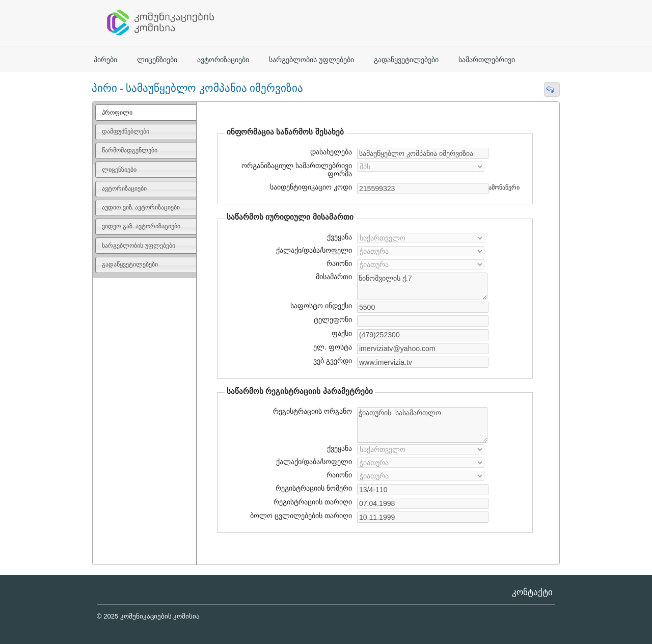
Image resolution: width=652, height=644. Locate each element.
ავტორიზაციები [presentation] (124, 189)
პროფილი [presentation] (117, 113)
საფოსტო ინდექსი (321, 306)
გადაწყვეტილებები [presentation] (130, 264)
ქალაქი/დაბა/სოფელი (314, 250)
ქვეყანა (339, 237)
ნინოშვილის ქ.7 (422, 286)
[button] (552, 89)
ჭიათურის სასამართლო (422, 425)
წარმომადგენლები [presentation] (130, 150)
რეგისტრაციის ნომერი (314, 488)
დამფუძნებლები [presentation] (126, 131)
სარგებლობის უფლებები (311, 60)
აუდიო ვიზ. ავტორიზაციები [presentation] (141, 207)
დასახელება (329, 152)
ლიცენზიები (157, 60)
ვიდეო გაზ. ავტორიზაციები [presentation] (141, 226)
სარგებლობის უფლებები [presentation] (138, 246)
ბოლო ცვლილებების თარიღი (300, 516)
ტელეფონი (333, 319)
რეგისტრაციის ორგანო (313, 411)
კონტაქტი (532, 592)
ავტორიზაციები (223, 60)
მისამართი (334, 277)
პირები (105, 60)
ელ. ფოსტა (331, 347)
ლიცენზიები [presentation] (119, 170)
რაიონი (339, 263)
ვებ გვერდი (331, 361)
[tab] (146, 113)
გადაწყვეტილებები (406, 60)
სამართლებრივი (487, 60)
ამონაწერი (504, 187)
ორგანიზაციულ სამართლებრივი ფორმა (297, 170)
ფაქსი (342, 333)
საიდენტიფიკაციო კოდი (310, 187)
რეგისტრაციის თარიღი (309, 502)
